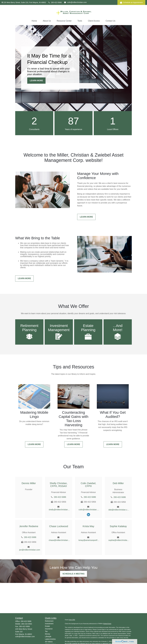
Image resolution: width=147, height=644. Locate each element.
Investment (49, 624)
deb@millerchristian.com (119, 510)
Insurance (49, 629)
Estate (47, 626)
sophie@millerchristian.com (119, 540)
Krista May (88, 526)
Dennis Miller (29, 483)
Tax (46, 631)
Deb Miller (118, 483)
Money (48, 634)
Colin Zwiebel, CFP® (88, 485)
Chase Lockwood (59, 526)
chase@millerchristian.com (59, 540)
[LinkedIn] (88, 515)
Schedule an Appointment (131, 3)
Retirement (49, 621)
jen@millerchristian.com (30, 550)
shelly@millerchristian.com (59, 510)
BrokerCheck (107, 624)
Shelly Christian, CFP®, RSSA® (59, 485)
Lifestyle (48, 637)
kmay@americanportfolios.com (89, 540)
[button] (34, 21)
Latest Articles (50, 639)
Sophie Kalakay (118, 526)
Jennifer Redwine (29, 526)
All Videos (49, 642)
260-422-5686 (55, 2)
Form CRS (72, 620)
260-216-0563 (27, 624)
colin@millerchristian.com (75, 2)
